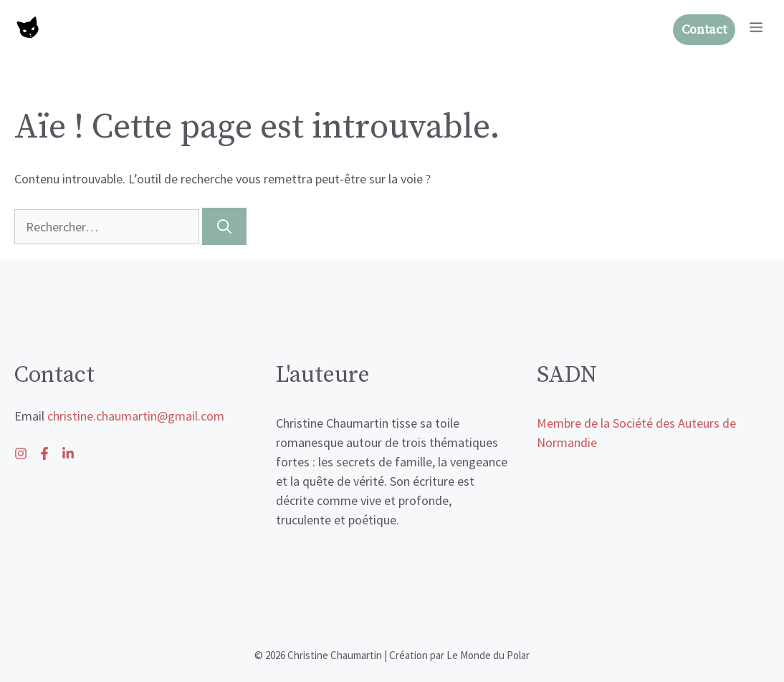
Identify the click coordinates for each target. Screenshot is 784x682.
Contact (704, 30)
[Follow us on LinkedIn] (21, 453)
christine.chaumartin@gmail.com (136, 416)
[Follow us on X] (44, 453)
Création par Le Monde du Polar (459, 655)
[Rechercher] (224, 226)
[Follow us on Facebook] (68, 453)
